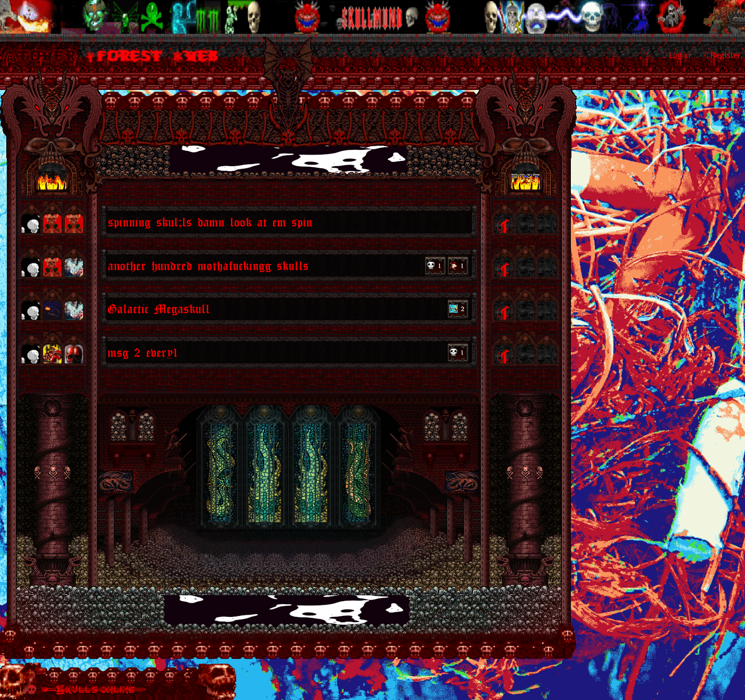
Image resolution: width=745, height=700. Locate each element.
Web (203, 56)
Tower (46, 56)
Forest (130, 56)
